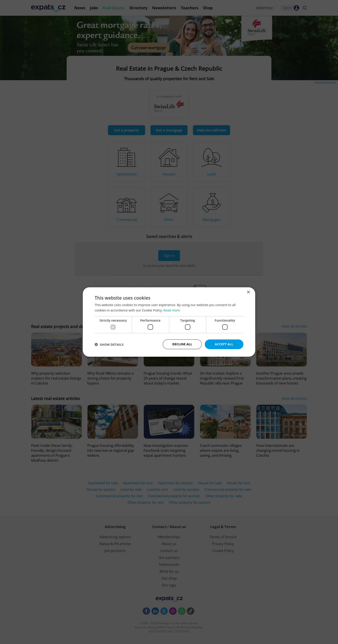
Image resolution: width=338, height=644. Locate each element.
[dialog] (169, 322)
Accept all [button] (224, 344)
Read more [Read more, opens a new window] (172, 310)
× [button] (248, 292)
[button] (109, 344)
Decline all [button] (182, 344)
